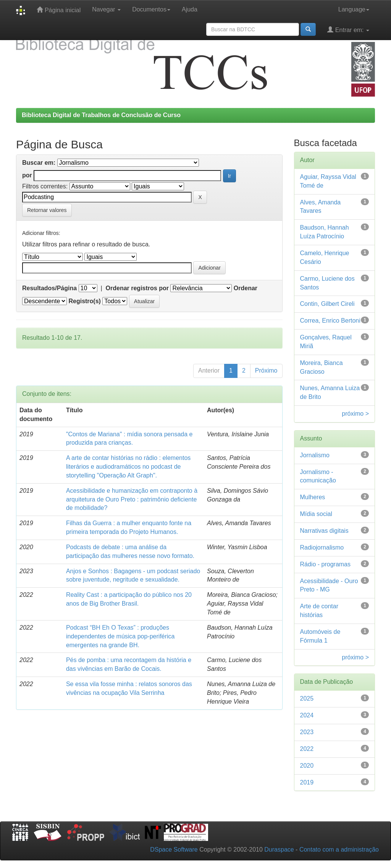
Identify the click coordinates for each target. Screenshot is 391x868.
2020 (307, 766)
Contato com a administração (339, 850)
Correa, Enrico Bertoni (330, 321)
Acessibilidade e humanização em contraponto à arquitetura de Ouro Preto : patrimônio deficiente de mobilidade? (132, 499)
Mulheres (313, 497)
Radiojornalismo (322, 547)
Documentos (151, 9)
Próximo (266, 371)
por (27, 175)
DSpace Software (174, 850)
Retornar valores (47, 210)
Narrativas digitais (324, 531)
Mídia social (316, 514)
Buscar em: (39, 163)
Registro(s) (84, 301)
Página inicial (59, 10)
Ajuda (190, 9)
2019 (307, 782)
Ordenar (246, 288)
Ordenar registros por (137, 288)
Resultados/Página (49, 288)
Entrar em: (348, 30)
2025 (307, 698)
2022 (307, 749)
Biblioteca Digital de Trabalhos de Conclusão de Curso (101, 115)
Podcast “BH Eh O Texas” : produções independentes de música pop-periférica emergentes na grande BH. (120, 636)
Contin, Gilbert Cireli (327, 304)
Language (354, 9)
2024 (307, 715)
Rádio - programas (326, 564)
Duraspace (279, 850)
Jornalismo (315, 455)
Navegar (106, 9)
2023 (307, 732)
